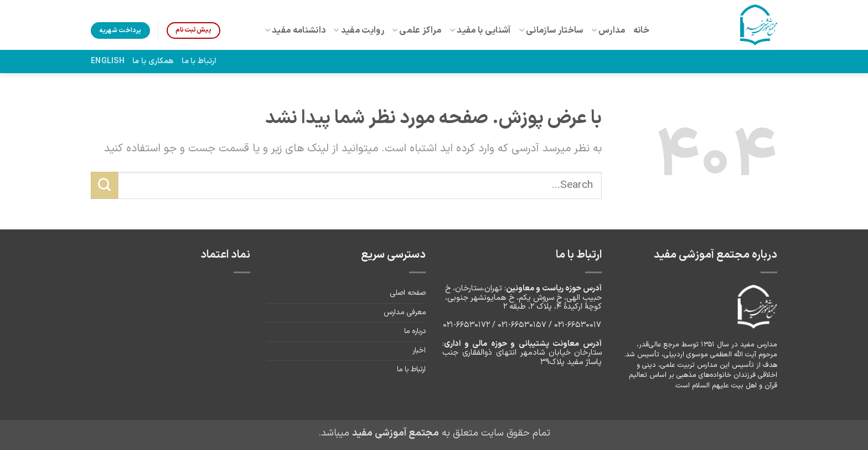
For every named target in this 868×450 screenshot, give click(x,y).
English (108, 61)
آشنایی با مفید (480, 30)
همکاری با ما (153, 61)
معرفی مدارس (405, 313)
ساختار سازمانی (551, 30)
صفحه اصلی (408, 293)
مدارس (608, 30)
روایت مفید (359, 30)
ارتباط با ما (199, 61)
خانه (641, 30)
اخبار (419, 351)
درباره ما (415, 331)
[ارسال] (104, 185)
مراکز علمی (417, 30)
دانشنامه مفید (295, 30)
